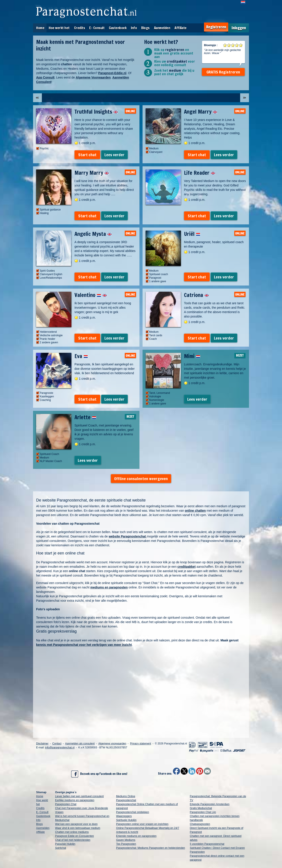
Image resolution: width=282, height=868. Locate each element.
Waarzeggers (124, 816)
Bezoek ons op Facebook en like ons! (99, 774)
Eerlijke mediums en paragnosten (75, 800)
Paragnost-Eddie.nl (112, 73)
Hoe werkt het (59, 28)
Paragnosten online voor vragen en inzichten (142, 824)
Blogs (145, 28)
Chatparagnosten (200, 824)
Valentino (91, 295)
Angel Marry (201, 112)
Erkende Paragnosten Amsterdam (210, 804)
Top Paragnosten (126, 844)
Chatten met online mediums (72, 832)
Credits (80, 28)
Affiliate (181, 28)
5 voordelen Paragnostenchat (207, 844)
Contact (57, 744)
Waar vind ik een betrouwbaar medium (78, 828)
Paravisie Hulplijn (65, 844)
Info (134, 28)
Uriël (192, 234)
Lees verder (114, 155)
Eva (81, 356)
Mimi (192, 356)
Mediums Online (126, 796)
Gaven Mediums (126, 840)
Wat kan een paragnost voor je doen (76, 824)
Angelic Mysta (93, 234)
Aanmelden (162, 28)
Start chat (87, 155)
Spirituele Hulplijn (126, 820)
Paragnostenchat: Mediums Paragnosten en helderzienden (151, 848)
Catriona (196, 295)
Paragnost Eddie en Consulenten (74, 836)
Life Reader (200, 173)
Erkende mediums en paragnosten (136, 836)
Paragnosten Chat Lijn (203, 812)
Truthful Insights (96, 112)
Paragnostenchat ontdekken (133, 812)
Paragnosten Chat (66, 804)
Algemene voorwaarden (112, 744)
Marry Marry (92, 173)
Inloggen (239, 28)
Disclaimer (42, 744)
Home (40, 28)
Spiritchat (61, 848)
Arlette (85, 417)
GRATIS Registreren (223, 72)
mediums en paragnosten (109, 587)
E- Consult (97, 28)
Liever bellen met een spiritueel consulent (79, 796)
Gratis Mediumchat (201, 808)
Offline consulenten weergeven (141, 479)
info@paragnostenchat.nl (60, 748)
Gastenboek (118, 28)
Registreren (216, 27)
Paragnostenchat (126, 800)
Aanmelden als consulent (80, 744)
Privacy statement (140, 744)
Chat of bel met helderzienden (73, 840)
